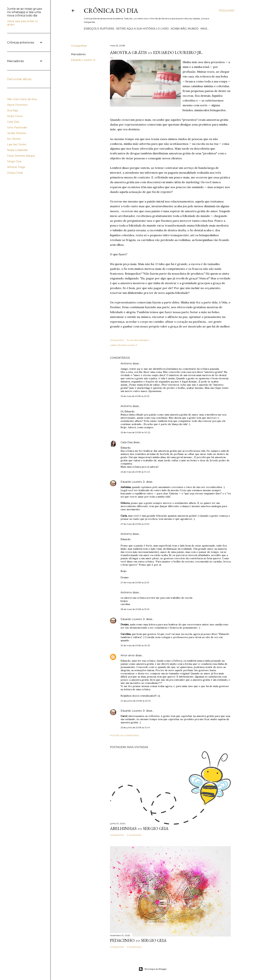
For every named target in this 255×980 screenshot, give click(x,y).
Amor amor (128, 655)
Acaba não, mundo (185, 29)
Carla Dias (127, 442)
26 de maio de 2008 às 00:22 (135, 432)
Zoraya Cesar (15, 173)
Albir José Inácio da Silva (22, 99)
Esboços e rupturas (99, 29)
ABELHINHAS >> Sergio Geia (139, 828)
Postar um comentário (125, 735)
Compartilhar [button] (79, 46)
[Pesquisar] (226, 11)
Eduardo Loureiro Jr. (83, 60)
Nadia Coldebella (17, 150)
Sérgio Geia (14, 161)
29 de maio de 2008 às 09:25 (135, 645)
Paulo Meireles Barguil (21, 156)
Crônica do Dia (111, 11)
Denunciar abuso (19, 79)
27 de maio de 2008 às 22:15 (135, 582)
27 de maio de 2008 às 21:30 (135, 524)
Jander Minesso (17, 133)
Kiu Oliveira (14, 139)
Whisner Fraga (16, 167)
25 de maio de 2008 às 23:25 (135, 396)
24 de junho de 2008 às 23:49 (136, 701)
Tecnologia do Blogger (153, 969)
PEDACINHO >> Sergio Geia (138, 940)
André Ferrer (15, 116)
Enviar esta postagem (138, 340)
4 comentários (134, 947)
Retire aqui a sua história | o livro (142, 29)
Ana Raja (12, 110)
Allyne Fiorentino (17, 105)
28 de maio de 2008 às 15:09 (135, 609)
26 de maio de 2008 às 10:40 (135, 472)
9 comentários (134, 835)
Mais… (205, 29)
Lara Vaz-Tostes (17, 144)
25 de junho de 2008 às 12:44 (135, 727)
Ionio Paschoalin (17, 127)
